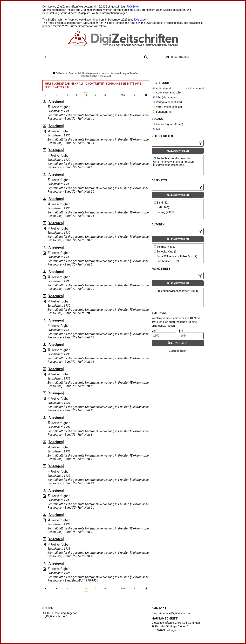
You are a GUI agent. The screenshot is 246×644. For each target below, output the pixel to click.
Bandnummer (162, 112)
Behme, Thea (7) (165, 247)
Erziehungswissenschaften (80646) (177, 291)
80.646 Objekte (178, 57)
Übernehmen (178, 343)
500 (123, 95)
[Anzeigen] (56, 102)
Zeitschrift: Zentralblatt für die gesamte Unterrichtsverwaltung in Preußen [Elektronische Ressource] (96, 75)
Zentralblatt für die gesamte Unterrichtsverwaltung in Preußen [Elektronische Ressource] (173, 162)
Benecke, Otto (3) (166, 252)
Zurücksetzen (178, 351)
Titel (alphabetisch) (166, 97)
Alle (157, 129)
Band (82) (161, 203)
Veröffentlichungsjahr (167, 107)
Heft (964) (162, 207)
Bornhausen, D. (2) (166, 261)
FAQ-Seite (133, 7)
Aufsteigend (162, 88)
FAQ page (140, 20)
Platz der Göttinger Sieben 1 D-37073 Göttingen (172, 628)
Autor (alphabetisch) (167, 93)
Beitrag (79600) (165, 212)
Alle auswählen (178, 151)
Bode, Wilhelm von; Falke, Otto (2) (176, 256)
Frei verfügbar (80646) (168, 124)
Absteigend (195, 88)
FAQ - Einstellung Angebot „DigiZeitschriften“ (61, 615)
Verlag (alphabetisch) (167, 102)
